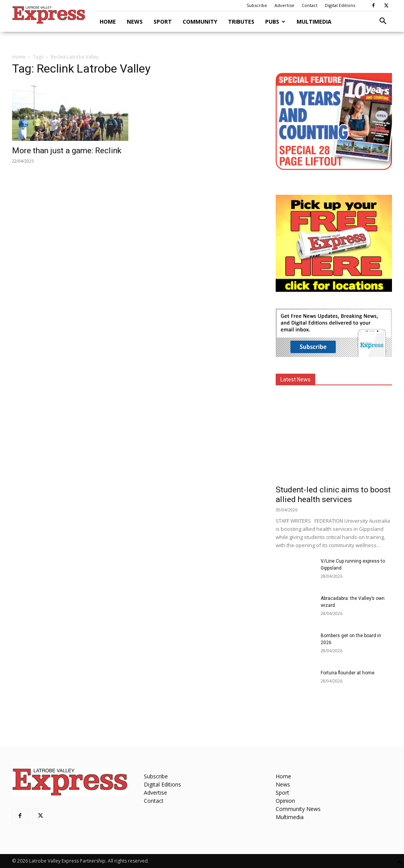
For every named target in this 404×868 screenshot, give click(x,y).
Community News (298, 809)
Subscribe (257, 5)
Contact (310, 5)
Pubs (275, 22)
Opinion (285, 801)
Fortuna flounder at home (348, 673)
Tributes (241, 22)
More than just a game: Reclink (67, 151)
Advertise (284, 5)
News (135, 22)
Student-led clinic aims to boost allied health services (333, 495)
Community (200, 22)
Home (108, 22)
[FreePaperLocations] (334, 290)
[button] (383, 22)
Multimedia (314, 22)
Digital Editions (340, 5)
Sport (163, 22)
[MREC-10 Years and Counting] (334, 168)
